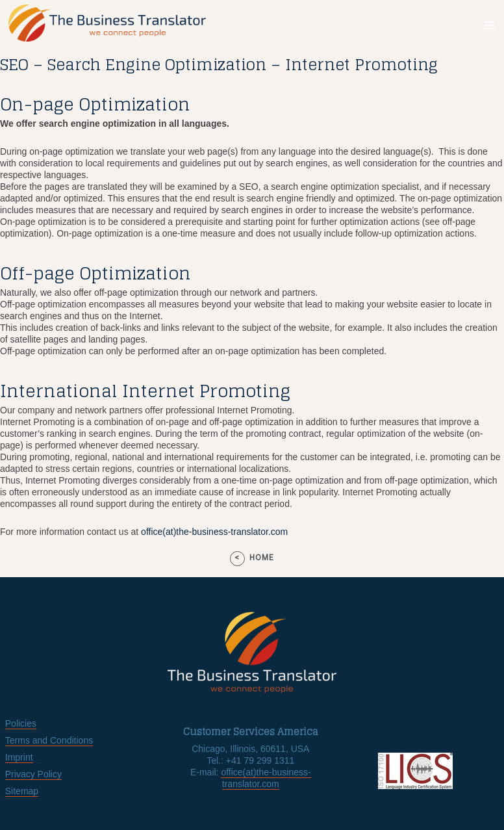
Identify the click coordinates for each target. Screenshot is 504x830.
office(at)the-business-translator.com (214, 532)
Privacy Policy (33, 774)
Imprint (19, 757)
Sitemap (22, 791)
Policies (21, 723)
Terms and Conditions (49, 740)
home (262, 558)
